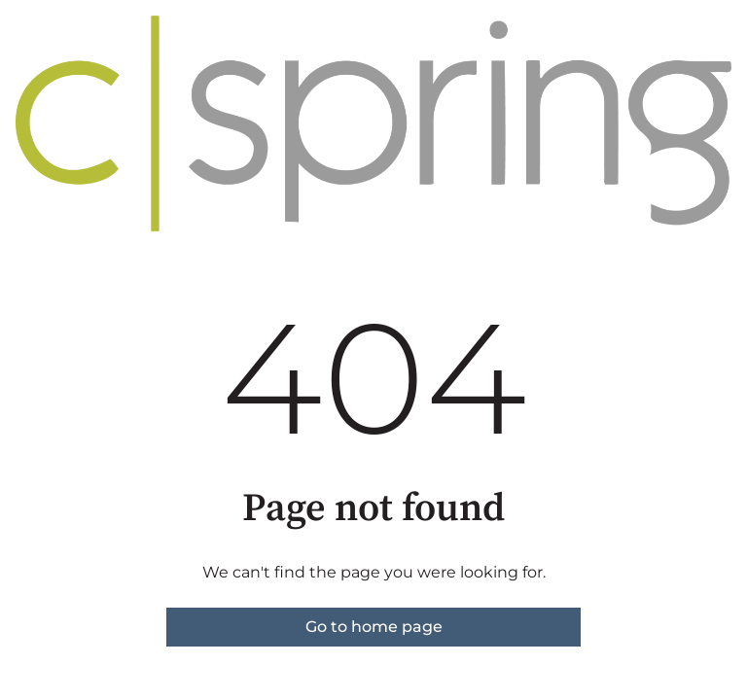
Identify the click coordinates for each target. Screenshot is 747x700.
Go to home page (374, 627)
